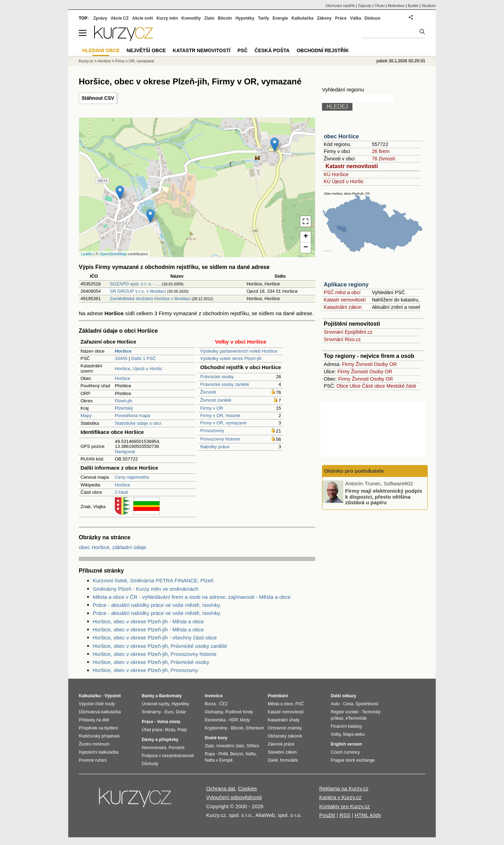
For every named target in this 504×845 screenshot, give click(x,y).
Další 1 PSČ (144, 358)
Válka (355, 18)
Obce (342, 386)
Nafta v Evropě (219, 760)
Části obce (373, 386)
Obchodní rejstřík (340, 6)
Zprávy (100, 18)
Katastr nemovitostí (352, 166)
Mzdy (245, 720)
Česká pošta (272, 50)
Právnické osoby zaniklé (225, 384)
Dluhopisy (214, 712)
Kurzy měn (167, 18)
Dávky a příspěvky (160, 740)
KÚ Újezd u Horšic (344, 181)
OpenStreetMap (113, 254)
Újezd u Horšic (148, 369)
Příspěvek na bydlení (98, 728)
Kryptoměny (216, 728)
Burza (210, 704)
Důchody (150, 764)
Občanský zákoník (285, 736)
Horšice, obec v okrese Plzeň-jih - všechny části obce (155, 638)
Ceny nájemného (132, 477)
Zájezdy (365, 6)
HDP (233, 720)
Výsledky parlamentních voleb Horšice (239, 351)
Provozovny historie (220, 439)
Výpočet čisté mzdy (97, 704)
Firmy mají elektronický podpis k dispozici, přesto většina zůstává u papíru (384, 497)
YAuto (380, 6)
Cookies (247, 788)
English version (346, 744)
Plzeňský (124, 408)
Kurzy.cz (86, 61)
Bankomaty (170, 696)
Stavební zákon (282, 752)
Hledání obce (101, 50)
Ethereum (255, 728)
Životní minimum (94, 744)
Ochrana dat (221, 788)
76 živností (383, 159)
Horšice (122, 369)
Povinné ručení (93, 760)
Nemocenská (154, 748)
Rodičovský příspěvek (99, 736)
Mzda (170, 730)
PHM (223, 754)
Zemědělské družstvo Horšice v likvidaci (150, 299)
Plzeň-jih (124, 401)
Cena (348, 704)
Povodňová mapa (132, 415)
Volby (336, 734)
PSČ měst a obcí (342, 292)
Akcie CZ (120, 18)
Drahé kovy (216, 738)
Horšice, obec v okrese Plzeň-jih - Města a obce (148, 621)
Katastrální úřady (284, 720)
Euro (169, 712)
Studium (429, 6)
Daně (273, 760)
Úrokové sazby (155, 704)
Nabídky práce (215, 447)
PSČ (242, 50)
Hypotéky (245, 18)
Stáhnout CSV (98, 98)
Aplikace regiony (346, 285)
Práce (341, 18)
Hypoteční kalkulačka (99, 752)
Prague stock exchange (353, 760)
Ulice (355, 386)
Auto (335, 704)
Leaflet (87, 254)
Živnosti (208, 392)
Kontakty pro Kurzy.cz (345, 806)
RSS (345, 815)
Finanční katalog (346, 726)
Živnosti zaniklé (216, 400)
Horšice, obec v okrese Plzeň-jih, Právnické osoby (151, 662)
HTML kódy (368, 815)
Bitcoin (225, 18)
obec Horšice (341, 136)
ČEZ (224, 704)
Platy (182, 730)
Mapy (86, 415)
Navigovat (125, 452)
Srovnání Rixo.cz (342, 339)
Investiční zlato (230, 746)
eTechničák (356, 718)
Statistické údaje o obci (138, 423)
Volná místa (168, 722)
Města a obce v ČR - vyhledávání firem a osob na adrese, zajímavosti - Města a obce (192, 597)
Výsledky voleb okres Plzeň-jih (231, 358)
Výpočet (113, 696)
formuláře (289, 760)
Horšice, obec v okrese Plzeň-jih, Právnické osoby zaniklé (160, 646)
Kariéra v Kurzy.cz (340, 797)
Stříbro (253, 746)
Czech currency (345, 752)
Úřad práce (152, 730)
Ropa (210, 754)
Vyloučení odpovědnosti (234, 797)
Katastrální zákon (343, 307)
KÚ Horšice (336, 174)
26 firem (381, 151)
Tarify (264, 18)
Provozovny (212, 431)
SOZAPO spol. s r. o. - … (135, 284)
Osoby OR (385, 364)
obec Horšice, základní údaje (113, 547)
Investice (214, 696)
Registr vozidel (345, 712)
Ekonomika (215, 720)
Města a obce (280, 704)
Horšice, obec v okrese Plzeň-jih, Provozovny (145, 670)
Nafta (251, 754)
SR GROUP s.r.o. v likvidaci (138, 291)
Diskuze (373, 18)
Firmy (348, 364)
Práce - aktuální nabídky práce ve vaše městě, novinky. (157, 605)
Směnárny (151, 712)
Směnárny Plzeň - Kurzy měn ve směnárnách (146, 589)
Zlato (209, 18)
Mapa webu (354, 734)
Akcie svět (143, 18)
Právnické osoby (217, 377)
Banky (148, 696)
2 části (121, 492)
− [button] (306, 248)
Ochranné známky (285, 728)
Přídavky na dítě (94, 720)
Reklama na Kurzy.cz (344, 788)
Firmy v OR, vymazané (223, 423)
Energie (280, 18)
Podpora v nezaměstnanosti (168, 756)
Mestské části (401, 386)
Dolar (181, 712)
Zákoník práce (281, 744)
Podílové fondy (239, 712)
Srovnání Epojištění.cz (348, 332)
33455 (121, 358)
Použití (327, 815)
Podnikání (278, 696)
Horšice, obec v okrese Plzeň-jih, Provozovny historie (155, 654)
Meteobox (396, 6)
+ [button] (306, 237)
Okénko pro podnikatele (354, 471)
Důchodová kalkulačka (100, 712)
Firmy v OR (212, 408)
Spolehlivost (367, 704)
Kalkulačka (303, 18)
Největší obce (146, 50)
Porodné (177, 748)
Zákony (324, 18)
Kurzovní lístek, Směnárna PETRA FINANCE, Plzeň (153, 580)
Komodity (191, 18)
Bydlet (413, 6)
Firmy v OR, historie (220, 415)
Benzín (237, 754)
